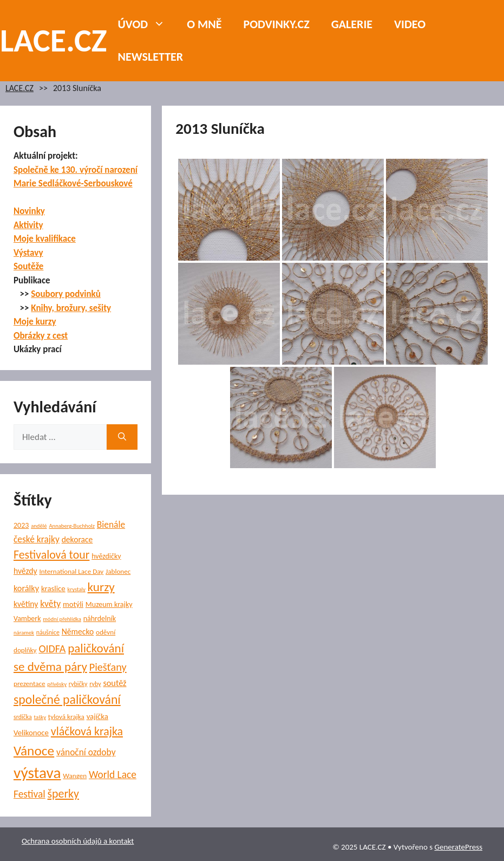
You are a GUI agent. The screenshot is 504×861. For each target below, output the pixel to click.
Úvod (147, 24)
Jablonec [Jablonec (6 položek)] (118, 571)
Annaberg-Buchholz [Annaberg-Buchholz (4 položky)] (72, 526)
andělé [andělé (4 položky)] (39, 526)
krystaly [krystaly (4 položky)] (77, 589)
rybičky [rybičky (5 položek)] (78, 684)
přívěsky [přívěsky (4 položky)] (57, 684)
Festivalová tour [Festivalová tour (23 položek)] (51, 555)
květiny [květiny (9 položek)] (26, 604)
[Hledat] (122, 437)
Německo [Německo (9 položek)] (78, 632)
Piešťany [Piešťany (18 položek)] (108, 667)
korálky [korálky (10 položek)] (26, 588)
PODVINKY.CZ (277, 24)
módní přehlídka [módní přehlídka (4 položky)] (62, 619)
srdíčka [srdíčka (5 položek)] (23, 717)
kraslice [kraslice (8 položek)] (53, 588)
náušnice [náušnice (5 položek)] (48, 632)
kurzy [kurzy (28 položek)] (101, 587)
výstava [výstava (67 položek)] (37, 773)
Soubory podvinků (66, 294)
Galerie (352, 24)
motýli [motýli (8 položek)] (73, 604)
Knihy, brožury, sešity (71, 308)
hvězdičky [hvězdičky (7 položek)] (106, 556)
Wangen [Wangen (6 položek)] (75, 776)
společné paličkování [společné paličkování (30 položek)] (67, 699)
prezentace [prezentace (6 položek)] (30, 684)
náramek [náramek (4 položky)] (24, 633)
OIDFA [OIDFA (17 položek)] (52, 649)
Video (410, 24)
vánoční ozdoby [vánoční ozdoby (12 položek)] (86, 752)
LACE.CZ (54, 40)
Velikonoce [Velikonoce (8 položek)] (31, 733)
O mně (204, 24)
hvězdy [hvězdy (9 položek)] (25, 571)
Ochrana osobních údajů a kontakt (78, 841)
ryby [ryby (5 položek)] (95, 684)
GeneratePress (458, 847)
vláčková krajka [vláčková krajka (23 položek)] (87, 731)
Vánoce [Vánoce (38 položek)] (34, 751)
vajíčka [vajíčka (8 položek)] (97, 716)
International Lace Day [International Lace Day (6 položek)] (71, 571)
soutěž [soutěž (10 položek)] (114, 683)
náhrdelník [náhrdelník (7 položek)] (100, 619)
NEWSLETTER (151, 57)
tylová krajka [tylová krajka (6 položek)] (66, 717)
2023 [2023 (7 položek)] (21, 525)
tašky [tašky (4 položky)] (40, 717)
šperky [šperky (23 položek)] (63, 794)
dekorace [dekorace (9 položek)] (77, 539)
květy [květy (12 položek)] (50, 604)
